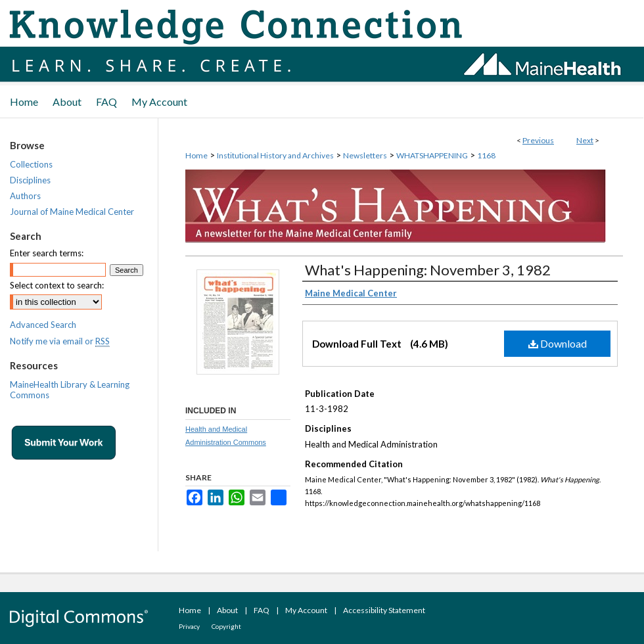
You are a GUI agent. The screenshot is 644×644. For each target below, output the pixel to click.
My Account (306, 610)
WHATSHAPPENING (432, 155)
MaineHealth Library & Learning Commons (70, 390)
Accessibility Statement (384, 610)
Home (196, 155)
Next (585, 140)
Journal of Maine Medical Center (72, 212)
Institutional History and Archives (275, 155)
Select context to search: (57, 285)
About (227, 610)
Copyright (226, 626)
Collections (31, 164)
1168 (486, 155)
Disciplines (30, 180)
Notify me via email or (60, 341)
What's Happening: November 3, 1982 (428, 270)
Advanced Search (43, 325)
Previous (538, 140)
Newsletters (365, 155)
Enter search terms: (47, 253)
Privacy (189, 626)
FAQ (262, 610)
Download (558, 343)
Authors (25, 196)
